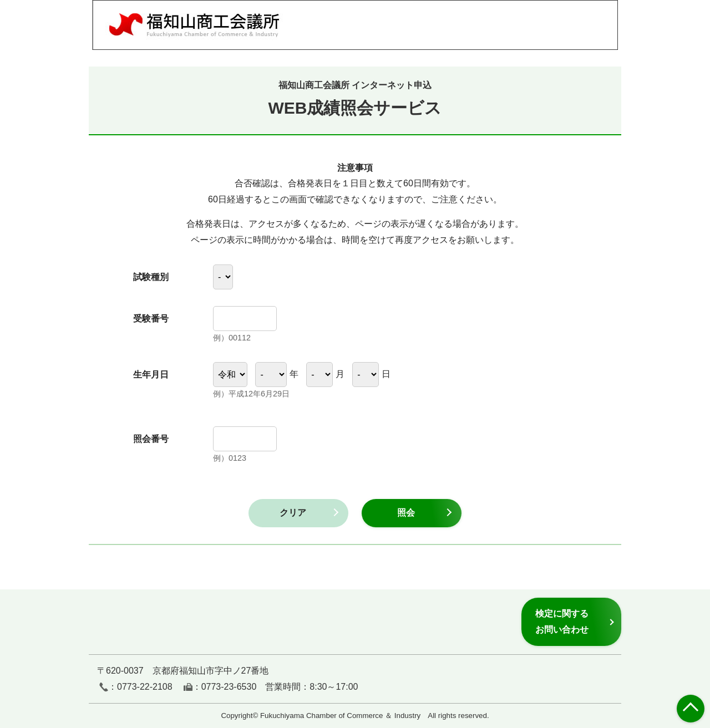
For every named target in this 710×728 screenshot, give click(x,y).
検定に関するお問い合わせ (562, 621)
